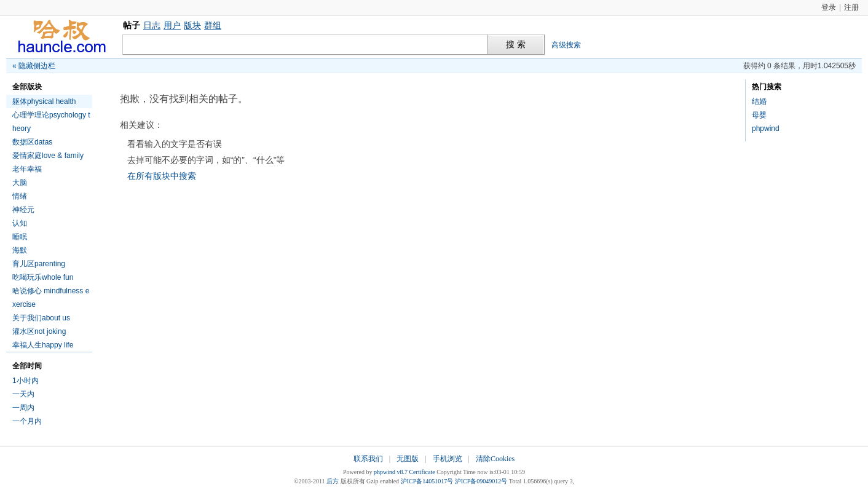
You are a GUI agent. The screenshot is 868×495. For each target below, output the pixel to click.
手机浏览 (448, 459)
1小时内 (26, 381)
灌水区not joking (39, 331)
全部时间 (27, 366)
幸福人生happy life (43, 345)
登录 (829, 7)
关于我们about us (41, 318)
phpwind (766, 129)
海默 (20, 250)
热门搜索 (767, 87)
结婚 (759, 101)
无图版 (408, 459)
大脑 (20, 183)
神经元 (23, 210)
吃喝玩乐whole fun (43, 277)
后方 (333, 481)
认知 (20, 223)
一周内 (23, 408)
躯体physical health (44, 101)
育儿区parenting (39, 264)
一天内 (23, 394)
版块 (192, 25)
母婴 (759, 115)
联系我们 (368, 459)
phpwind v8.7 (391, 472)
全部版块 (27, 87)
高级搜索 (566, 45)
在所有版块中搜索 (162, 176)
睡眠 (20, 237)
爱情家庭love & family (48, 156)
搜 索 (516, 45)
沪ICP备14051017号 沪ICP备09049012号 (454, 481)
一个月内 (27, 421)
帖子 (132, 25)
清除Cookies (495, 459)
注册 (851, 7)
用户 (172, 25)
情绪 (20, 196)
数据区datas (32, 142)
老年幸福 (27, 169)
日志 (152, 25)
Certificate (422, 472)
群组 (213, 25)
